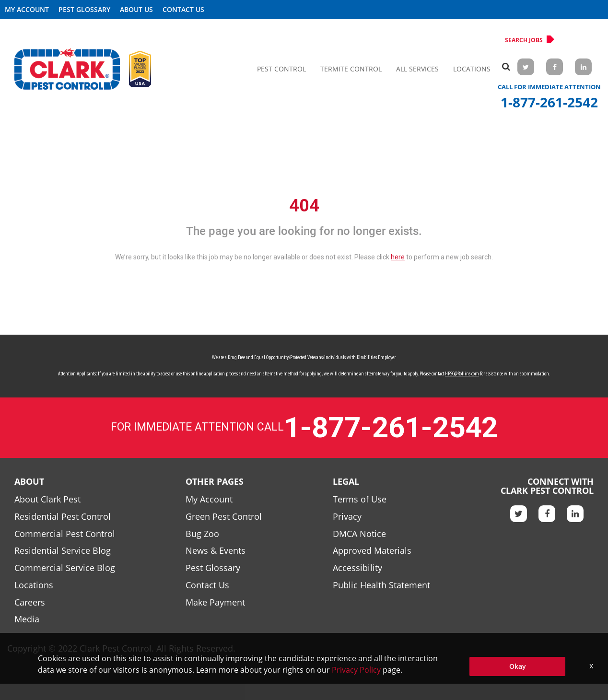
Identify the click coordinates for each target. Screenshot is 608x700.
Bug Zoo (202, 534)
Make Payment (215, 602)
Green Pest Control (224, 516)
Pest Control (281, 69)
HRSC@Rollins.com (462, 374)
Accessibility (357, 568)
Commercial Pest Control (65, 534)
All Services (417, 69)
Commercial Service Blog (65, 568)
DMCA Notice (359, 534)
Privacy (347, 516)
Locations (472, 69)
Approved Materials (372, 550)
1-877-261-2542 (549, 102)
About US (136, 9)
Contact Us (183, 9)
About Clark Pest (47, 499)
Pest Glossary (84, 9)
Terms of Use (360, 499)
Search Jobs (528, 40)
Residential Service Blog (63, 550)
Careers (30, 602)
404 (304, 206)
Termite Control (351, 69)
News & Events (216, 550)
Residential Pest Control (63, 516)
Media (27, 619)
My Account (27, 9)
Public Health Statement (381, 585)
